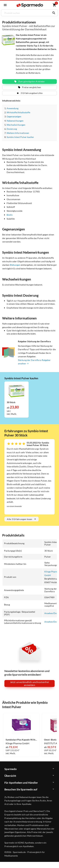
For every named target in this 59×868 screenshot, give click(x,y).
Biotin (10, 215)
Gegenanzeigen (14, 116)
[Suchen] (53, 13)
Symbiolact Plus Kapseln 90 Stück (21, 740)
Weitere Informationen (18, 133)
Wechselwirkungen (16, 125)
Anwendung (13, 108)
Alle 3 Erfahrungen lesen (21, 519)
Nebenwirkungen (15, 121)
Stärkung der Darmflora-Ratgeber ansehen (34, 362)
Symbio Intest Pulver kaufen (20, 137)
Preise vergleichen (29, 87)
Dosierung (12, 129)
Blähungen (15, 265)
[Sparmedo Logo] (30, 5)
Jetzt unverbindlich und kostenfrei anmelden (29, 683)
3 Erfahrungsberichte (29, 93)
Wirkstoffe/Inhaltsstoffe (18, 112)
